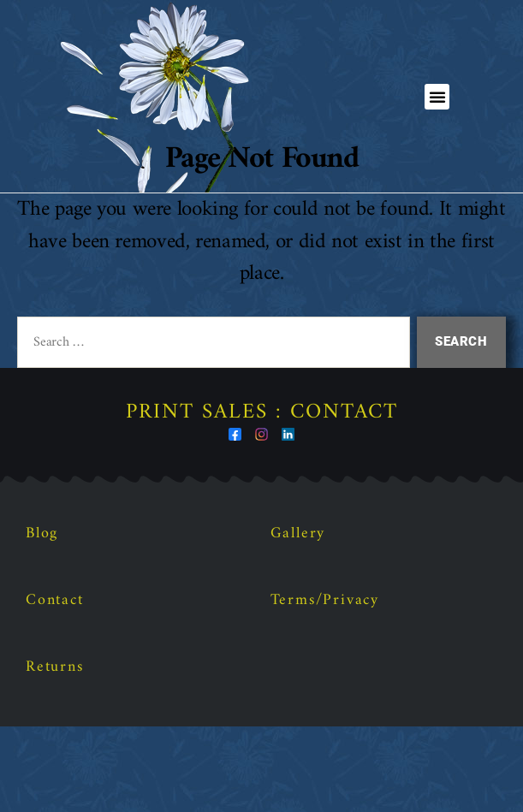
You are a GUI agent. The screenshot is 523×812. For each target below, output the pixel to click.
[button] (437, 97)
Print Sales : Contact (262, 498)
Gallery (298, 619)
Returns (55, 753)
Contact (55, 686)
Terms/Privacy (325, 686)
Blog (42, 619)
